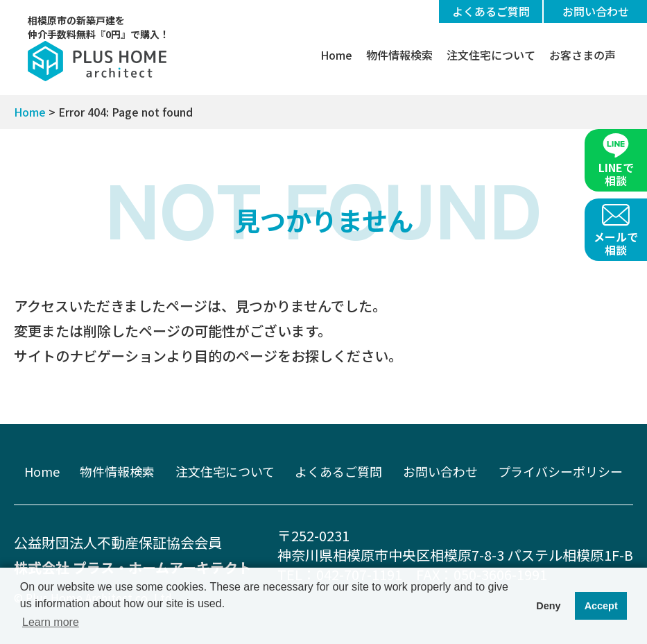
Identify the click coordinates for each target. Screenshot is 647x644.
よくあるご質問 (491, 11)
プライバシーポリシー (560, 471)
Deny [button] (548, 606)
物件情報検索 (399, 55)
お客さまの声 (583, 55)
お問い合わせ (596, 11)
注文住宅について (491, 55)
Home (336, 55)
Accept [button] (601, 606)
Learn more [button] (51, 622)
